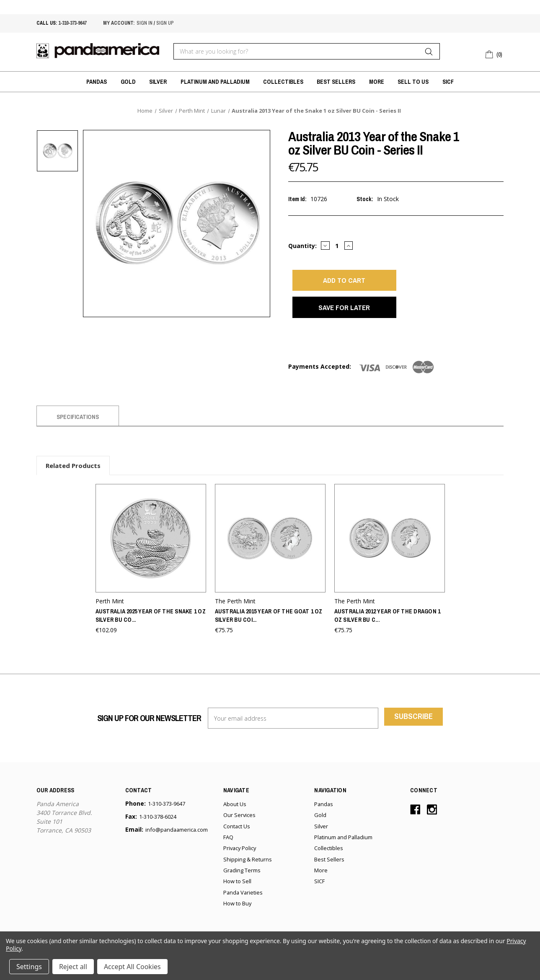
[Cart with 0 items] (495, 53)
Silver (158, 82)
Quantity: (302, 246)
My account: (119, 23)
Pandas (97, 82)
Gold (128, 82)
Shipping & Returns (248, 868)
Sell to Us (413, 82)
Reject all (73, 967)
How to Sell (237, 890)
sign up (165, 23)
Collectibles (283, 82)
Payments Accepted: (320, 377)
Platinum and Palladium (215, 82)
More (377, 82)
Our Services (239, 824)
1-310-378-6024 (158, 826)
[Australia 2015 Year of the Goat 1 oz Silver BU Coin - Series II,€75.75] (270, 548)
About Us (235, 813)
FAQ (228, 846)
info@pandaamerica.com (177, 839)
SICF (448, 82)
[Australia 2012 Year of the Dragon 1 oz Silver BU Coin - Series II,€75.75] (390, 548)
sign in (145, 23)
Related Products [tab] (73, 476)
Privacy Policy (240, 857)
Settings (29, 967)
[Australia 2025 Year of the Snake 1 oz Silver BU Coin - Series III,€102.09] (151, 548)
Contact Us (237, 835)
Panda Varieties (243, 901)
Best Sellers (336, 82)
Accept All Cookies (132, 967)
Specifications (78, 428)
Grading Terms (242, 879)
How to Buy (237, 913)
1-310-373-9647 (72, 23)
